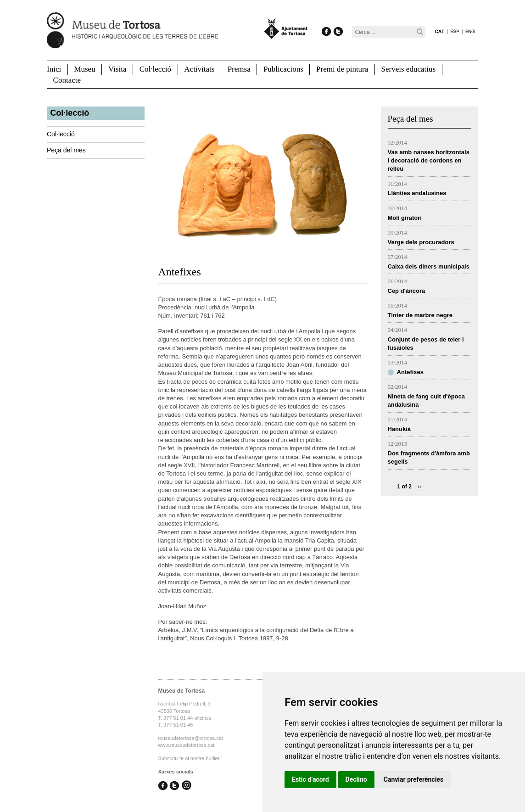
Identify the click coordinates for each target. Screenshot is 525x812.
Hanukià (399, 429)
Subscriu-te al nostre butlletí (190, 758)
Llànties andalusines (417, 193)
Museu (84, 69)
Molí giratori (405, 218)
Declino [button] (356, 779)
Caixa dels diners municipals (429, 266)
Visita (117, 69)
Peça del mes (66, 150)
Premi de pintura (342, 69)
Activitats (199, 69)
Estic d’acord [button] (310, 779)
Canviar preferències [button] (413, 779)
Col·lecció (155, 69)
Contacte (67, 80)
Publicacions (283, 69)
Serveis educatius (409, 69)
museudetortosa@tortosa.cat (191, 738)
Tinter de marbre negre (420, 315)
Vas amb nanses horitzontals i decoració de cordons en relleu (429, 160)
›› (419, 487)
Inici (54, 69)
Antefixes (411, 372)
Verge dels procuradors (421, 242)
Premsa (239, 69)
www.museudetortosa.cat (187, 745)
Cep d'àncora (407, 291)
